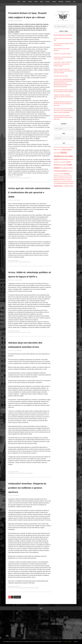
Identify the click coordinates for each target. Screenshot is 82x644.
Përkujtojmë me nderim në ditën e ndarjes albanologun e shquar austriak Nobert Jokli (63, 117)
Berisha (31, 503)
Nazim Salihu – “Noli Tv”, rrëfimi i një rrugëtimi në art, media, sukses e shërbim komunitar (63, 64)
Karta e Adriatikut (23, 353)
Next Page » (17, 631)
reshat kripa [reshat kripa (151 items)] (65, 182)
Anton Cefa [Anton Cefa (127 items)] (68, 147)
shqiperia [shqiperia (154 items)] (67, 183)
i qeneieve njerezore (24, 622)
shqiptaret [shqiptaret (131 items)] (71, 183)
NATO (29, 353)
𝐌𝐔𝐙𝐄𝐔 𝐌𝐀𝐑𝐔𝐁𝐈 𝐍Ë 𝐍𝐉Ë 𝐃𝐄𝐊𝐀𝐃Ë (63, 35)
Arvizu (16, 186)
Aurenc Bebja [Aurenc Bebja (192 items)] (57, 153)
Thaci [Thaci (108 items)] (63, 186)
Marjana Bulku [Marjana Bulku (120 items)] (61, 176)
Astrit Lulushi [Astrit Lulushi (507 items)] (67, 149)
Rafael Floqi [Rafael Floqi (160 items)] (64, 180)
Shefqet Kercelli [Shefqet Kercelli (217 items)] (60, 183)
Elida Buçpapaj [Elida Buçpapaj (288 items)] (63, 159)
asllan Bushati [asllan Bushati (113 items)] (59, 150)
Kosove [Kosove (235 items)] (56, 176)
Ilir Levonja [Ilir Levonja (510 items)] (62, 171)
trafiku (37, 622)
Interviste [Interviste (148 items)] (69, 171)
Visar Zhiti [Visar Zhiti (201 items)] (70, 186)
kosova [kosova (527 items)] (67, 173)
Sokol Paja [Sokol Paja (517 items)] (58, 186)
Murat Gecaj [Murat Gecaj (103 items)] (66, 176)
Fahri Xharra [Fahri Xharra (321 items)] (63, 165)
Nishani (26, 186)
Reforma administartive (25, 275)
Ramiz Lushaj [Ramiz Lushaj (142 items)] (60, 182)
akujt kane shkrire (20, 503)
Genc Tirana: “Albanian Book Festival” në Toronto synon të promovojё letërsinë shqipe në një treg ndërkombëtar (64, 110)
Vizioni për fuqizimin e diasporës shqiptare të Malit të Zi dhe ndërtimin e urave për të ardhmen (63, 71)
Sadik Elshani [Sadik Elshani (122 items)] (71, 182)
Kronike (17, 501)
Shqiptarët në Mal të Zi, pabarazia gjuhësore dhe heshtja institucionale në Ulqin (63, 97)
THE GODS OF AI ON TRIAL (61, 76)
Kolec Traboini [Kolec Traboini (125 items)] (61, 174)
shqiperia (32, 622)
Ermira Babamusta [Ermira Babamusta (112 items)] (63, 162)
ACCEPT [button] (76, 642)
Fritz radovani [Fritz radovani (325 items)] (64, 168)
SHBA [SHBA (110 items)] (55, 183)
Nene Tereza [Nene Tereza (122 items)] (62, 178)
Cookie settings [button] (67, 642)
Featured (17, 185)
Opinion (16, 273)
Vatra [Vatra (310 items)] (66, 186)
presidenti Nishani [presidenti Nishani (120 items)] (69, 178)
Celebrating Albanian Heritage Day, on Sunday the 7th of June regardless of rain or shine (63, 104)
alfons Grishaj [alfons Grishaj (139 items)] (62, 147)
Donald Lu (21, 186)
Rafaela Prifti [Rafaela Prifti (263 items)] (57, 180)
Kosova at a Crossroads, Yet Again (62, 54)
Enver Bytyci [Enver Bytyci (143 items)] (56, 162)
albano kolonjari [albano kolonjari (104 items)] (56, 147)
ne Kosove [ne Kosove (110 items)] (58, 178)
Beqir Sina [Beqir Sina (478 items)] (65, 156)
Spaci (29, 186)
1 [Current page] (9, 631)
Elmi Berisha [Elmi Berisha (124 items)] (70, 159)
